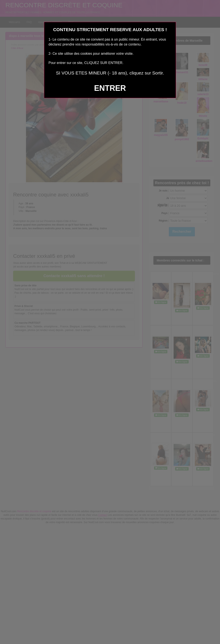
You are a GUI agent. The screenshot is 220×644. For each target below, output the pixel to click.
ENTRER (110, 88)
